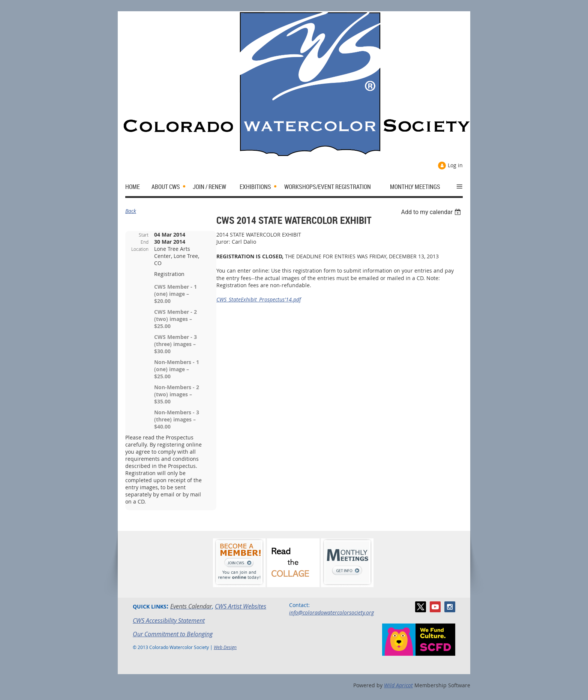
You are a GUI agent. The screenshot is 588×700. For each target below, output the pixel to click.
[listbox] (432, 212)
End (145, 242)
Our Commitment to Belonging (173, 634)
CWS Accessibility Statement (169, 621)
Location (140, 249)
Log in (455, 165)
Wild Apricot (398, 685)
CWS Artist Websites (241, 606)
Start (144, 235)
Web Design (225, 647)
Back (131, 211)
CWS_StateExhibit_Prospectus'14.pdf (259, 299)
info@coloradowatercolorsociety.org (331, 612)
